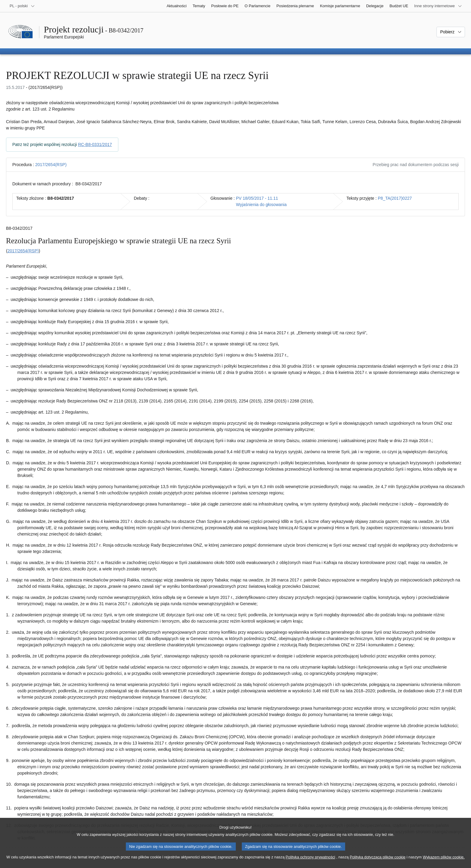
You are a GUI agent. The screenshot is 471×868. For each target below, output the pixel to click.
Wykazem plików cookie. (444, 863)
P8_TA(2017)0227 (395, 198)
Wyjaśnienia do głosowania (261, 205)
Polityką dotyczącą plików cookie (378, 863)
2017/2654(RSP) (51, 165)
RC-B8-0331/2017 (95, 144)
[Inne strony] (438, 6)
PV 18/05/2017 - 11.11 (257, 198)
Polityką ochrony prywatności (310, 863)
